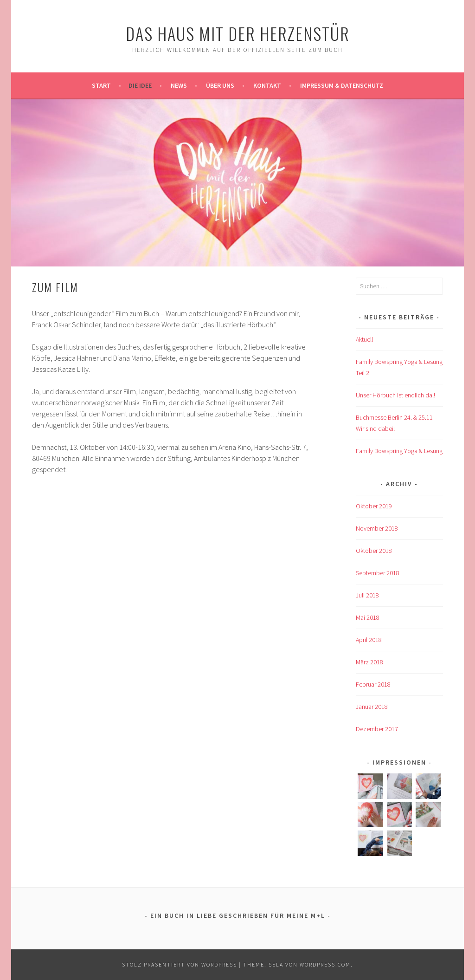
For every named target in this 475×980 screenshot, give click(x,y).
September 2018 (378, 573)
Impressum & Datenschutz (342, 85)
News (179, 85)
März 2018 (369, 662)
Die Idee (140, 85)
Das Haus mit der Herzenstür (238, 33)
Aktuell (364, 339)
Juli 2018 (367, 595)
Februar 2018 (373, 684)
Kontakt (267, 85)
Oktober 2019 (374, 506)
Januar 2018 (372, 707)
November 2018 (377, 528)
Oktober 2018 (374, 551)
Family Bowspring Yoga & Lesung (399, 451)
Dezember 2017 (377, 729)
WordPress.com (325, 964)
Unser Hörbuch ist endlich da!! (395, 395)
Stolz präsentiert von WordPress (180, 964)
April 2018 (369, 640)
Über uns (220, 85)
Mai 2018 (368, 617)
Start (101, 85)
